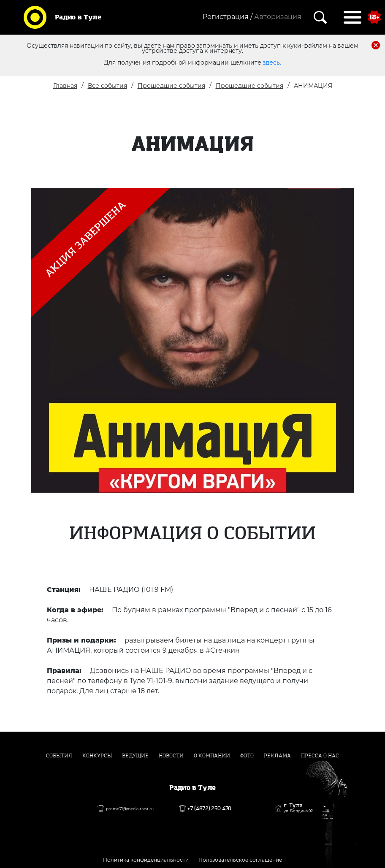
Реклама (277, 756)
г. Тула (298, 808)
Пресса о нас (320, 756)
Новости (171, 756)
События (59, 756)
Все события (107, 86)
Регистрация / (228, 17)
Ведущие (135, 756)
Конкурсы (97, 756)
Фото (247, 756)
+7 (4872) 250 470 (209, 808)
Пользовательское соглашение (240, 860)
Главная (65, 86)
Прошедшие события (171, 86)
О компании (212, 756)
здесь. (272, 62)
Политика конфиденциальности (146, 860)
